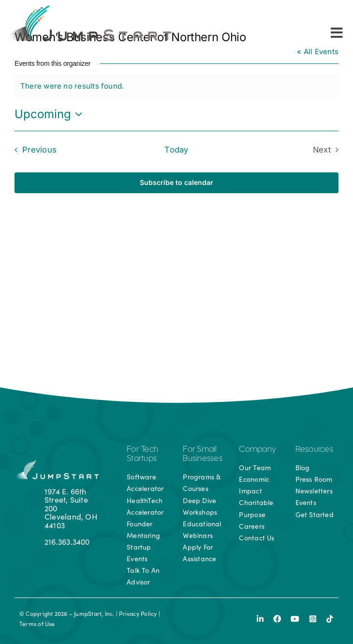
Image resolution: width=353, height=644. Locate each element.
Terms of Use (37, 624)
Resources (314, 450)
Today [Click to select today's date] (176, 150)
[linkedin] (260, 619)
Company (257, 450)
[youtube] (295, 619)
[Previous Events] (33, 150)
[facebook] (277, 619)
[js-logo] (88, 8)
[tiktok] (330, 619)
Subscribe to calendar (176, 183)
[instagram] (313, 619)
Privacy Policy (138, 613)
